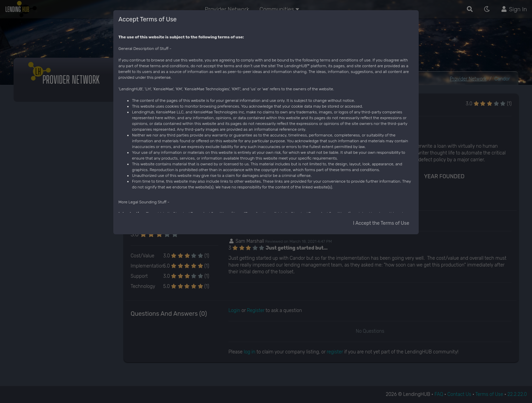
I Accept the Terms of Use (381, 223)
